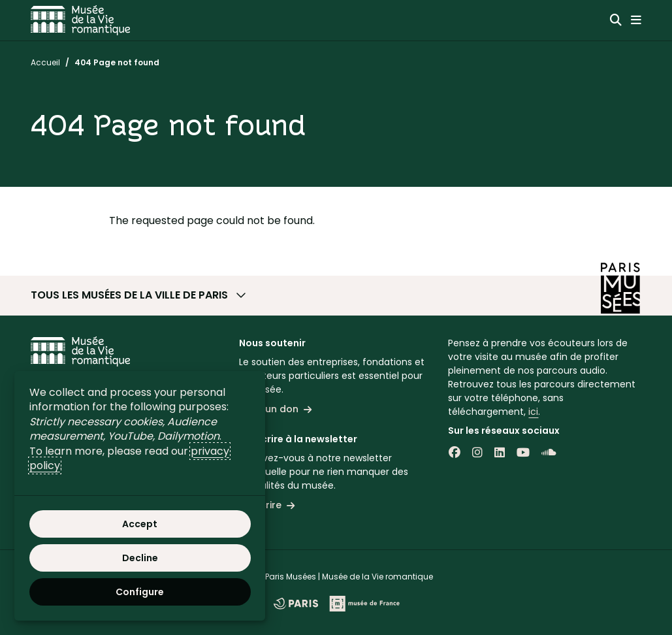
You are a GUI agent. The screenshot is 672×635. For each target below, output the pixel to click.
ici (533, 412)
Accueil (45, 62)
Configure (140, 592)
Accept (140, 524)
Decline (140, 558)
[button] (336, 295)
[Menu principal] (636, 20)
